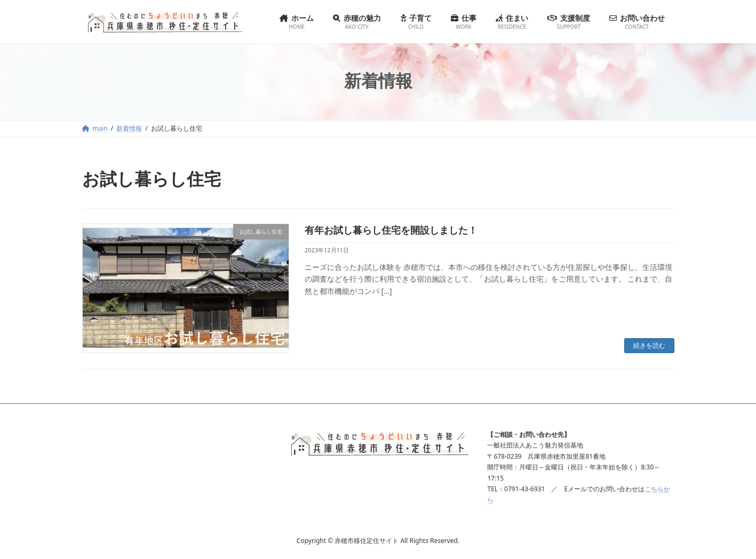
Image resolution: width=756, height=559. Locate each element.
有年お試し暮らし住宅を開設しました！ (391, 230)
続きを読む (649, 345)
